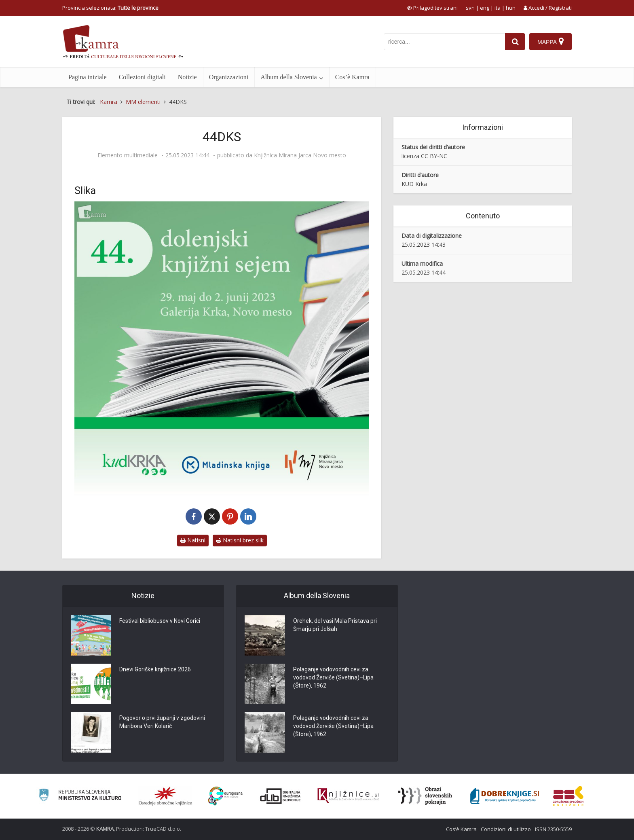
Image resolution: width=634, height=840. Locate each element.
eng (485, 8)
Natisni (193, 540)
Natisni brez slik (240, 540)
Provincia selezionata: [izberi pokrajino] (110, 8)
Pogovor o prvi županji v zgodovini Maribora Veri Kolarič (162, 722)
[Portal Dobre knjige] (505, 796)
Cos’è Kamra (352, 77)
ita (498, 8)
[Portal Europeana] (225, 796)
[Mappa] (551, 42)
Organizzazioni (229, 77)
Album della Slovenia (289, 77)
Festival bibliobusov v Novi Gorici (160, 621)
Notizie (187, 77)
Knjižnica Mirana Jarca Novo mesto (300, 155)
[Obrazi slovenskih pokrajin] (425, 796)
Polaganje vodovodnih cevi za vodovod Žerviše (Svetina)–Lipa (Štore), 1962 (333, 678)
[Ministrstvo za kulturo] (80, 796)
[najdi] (515, 42)
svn (470, 8)
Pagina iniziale (88, 77)
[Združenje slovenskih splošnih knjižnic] (348, 796)
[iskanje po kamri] (444, 42)
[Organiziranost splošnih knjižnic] (165, 796)
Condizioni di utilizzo (506, 829)
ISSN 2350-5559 (553, 829)
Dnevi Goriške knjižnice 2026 (155, 670)
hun (511, 8)
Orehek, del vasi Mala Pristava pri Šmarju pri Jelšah (335, 625)
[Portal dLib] (281, 796)
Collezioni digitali (142, 77)
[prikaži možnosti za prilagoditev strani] (432, 8)
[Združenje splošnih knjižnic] (568, 796)
